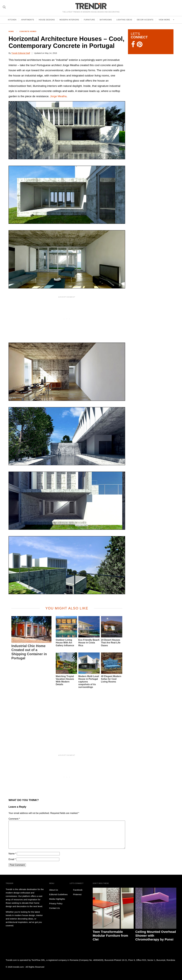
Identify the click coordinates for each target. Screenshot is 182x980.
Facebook (76, 890)
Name (12, 854)
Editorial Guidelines (58, 894)
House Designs (47, 20)
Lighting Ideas (124, 20)
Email (12, 859)
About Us (54, 890)
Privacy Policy (56, 903)
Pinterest (76, 894)
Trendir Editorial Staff (21, 53)
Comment (14, 819)
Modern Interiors (69, 20)
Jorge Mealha (58, 96)
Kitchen (12, 20)
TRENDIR (91, 6)
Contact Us (54, 908)
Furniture (89, 20)
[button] (67, 130)
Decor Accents (145, 20)
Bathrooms (106, 20)
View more (165, 20)
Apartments (28, 20)
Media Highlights (57, 899)
